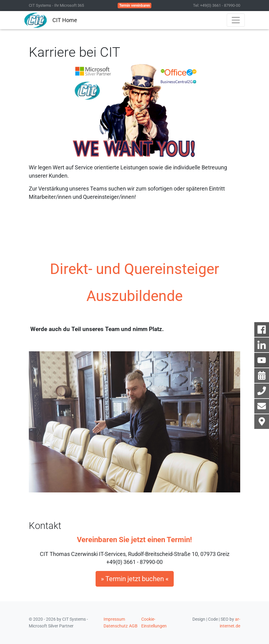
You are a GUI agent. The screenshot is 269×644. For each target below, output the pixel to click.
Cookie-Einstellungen (154, 622)
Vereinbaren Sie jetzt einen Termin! (134, 540)
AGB (133, 626)
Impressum (114, 619)
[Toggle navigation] (236, 20)
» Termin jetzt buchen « (135, 579)
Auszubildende (134, 296)
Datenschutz (116, 626)
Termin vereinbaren (135, 6)
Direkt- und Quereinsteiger (134, 269)
